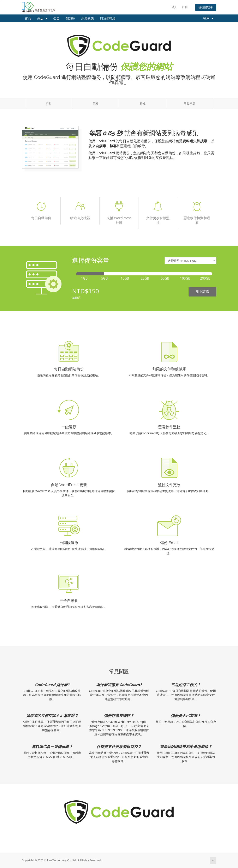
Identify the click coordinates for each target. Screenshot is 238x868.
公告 (56, 18)
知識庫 (70, 18)
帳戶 (208, 18)
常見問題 (190, 103)
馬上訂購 (202, 292)
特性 (143, 103)
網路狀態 (88, 18)
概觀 (48, 103)
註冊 (185, 7)
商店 (42, 18)
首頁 (28, 18)
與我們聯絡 (108, 18)
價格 (96, 103)
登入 (174, 7)
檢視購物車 (206, 7)
